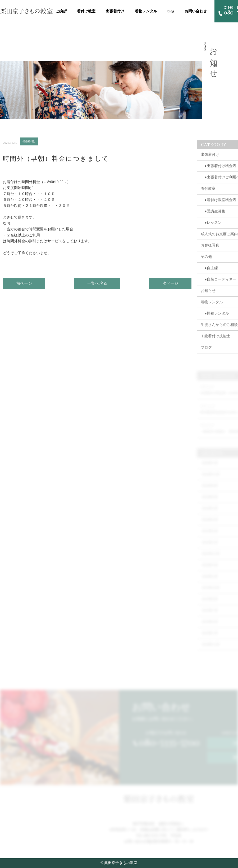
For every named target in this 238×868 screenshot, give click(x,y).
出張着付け (115, 11)
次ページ (170, 286)
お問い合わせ (196, 11)
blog (171, 11)
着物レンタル (146, 11)
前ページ (24, 286)
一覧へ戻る (97, 286)
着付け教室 (86, 11)
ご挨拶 (61, 11)
